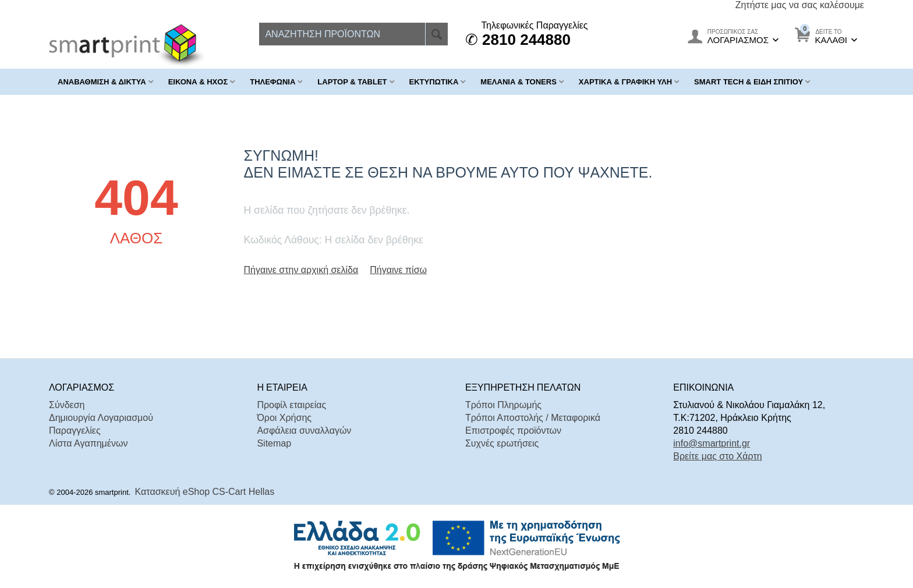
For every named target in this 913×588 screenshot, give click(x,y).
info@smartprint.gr (712, 443)
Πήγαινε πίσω (398, 270)
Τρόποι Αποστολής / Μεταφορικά (533, 418)
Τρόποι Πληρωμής (503, 405)
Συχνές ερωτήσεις (502, 443)
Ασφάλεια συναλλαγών (304, 431)
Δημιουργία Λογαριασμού (101, 418)
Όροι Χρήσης (284, 418)
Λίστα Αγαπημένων (88, 443)
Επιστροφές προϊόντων (513, 431)
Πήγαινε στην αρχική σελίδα (301, 270)
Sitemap (274, 443)
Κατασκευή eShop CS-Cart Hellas (205, 492)
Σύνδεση (67, 405)
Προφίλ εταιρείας (291, 405)
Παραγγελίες (75, 431)
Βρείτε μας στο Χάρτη (717, 456)
